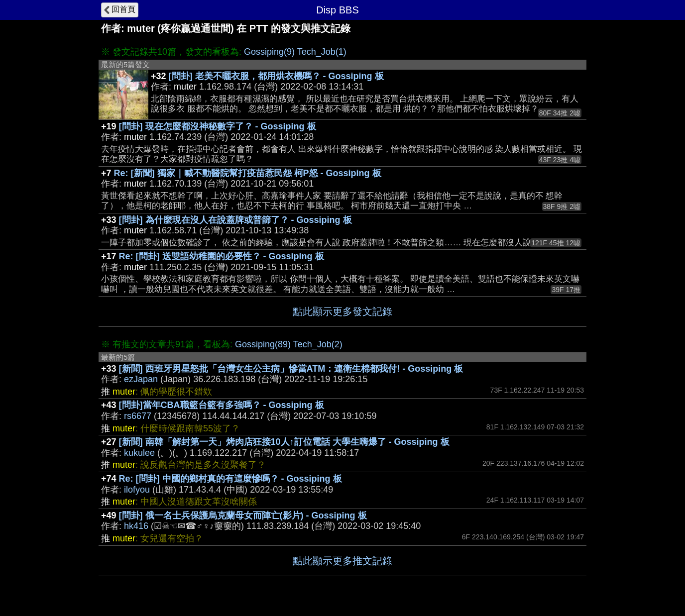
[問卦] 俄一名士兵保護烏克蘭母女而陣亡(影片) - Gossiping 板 (243, 515)
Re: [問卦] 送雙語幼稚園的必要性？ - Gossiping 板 (222, 256)
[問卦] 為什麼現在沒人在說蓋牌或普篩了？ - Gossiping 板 (235, 220)
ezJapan (141, 379)
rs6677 (138, 416)
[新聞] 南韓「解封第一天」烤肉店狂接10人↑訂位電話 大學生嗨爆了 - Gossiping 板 (284, 442)
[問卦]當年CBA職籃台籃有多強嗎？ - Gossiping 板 (222, 405)
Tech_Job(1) (322, 52)
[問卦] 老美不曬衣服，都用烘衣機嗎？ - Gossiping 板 (276, 76)
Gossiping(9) (269, 52)
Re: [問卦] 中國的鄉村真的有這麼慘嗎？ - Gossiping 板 (230, 479)
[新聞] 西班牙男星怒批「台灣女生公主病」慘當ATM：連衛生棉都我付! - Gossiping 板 (291, 369)
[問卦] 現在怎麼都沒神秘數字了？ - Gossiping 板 (218, 126)
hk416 (136, 526)
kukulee (139, 453)
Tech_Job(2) (318, 344)
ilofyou (137, 490)
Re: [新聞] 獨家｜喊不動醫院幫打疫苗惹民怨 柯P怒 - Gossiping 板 (248, 173)
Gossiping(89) (263, 344)
